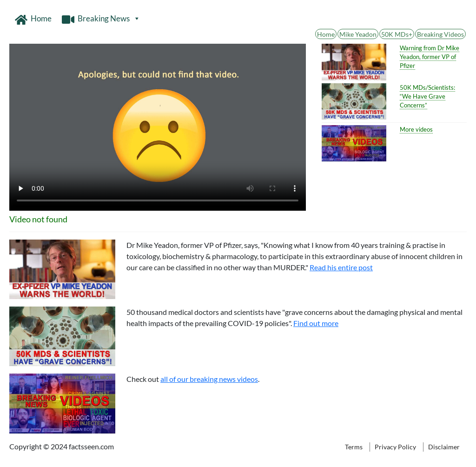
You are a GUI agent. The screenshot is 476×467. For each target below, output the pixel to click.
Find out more (316, 323)
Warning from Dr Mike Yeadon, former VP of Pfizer (430, 57)
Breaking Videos (440, 34)
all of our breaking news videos (209, 379)
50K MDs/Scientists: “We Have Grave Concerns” (427, 96)
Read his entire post (341, 267)
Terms (354, 447)
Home (41, 18)
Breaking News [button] (109, 19)
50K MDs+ (397, 34)
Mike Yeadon (358, 34)
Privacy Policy (395, 447)
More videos (416, 129)
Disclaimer (444, 447)
